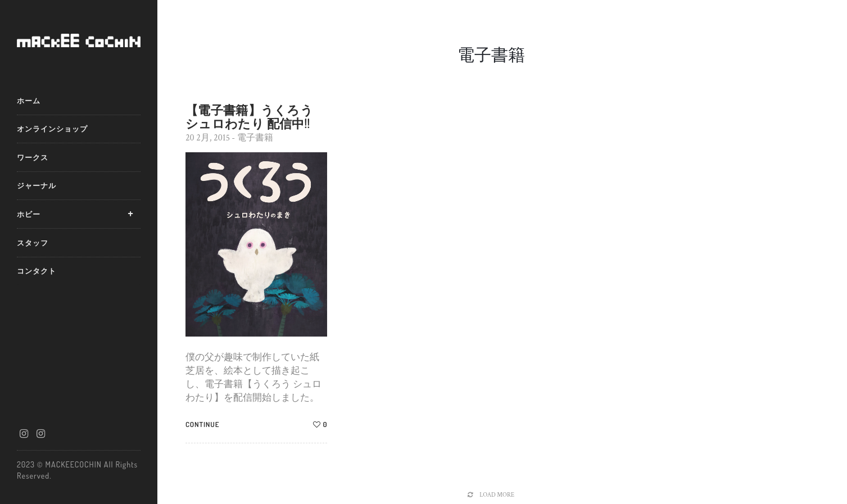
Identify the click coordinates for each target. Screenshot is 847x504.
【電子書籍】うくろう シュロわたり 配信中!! (249, 116)
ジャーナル (37, 185)
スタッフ (33, 243)
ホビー (29, 214)
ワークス (33, 157)
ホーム (29, 101)
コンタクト (37, 271)
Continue (202, 424)
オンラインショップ (52, 129)
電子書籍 (255, 138)
